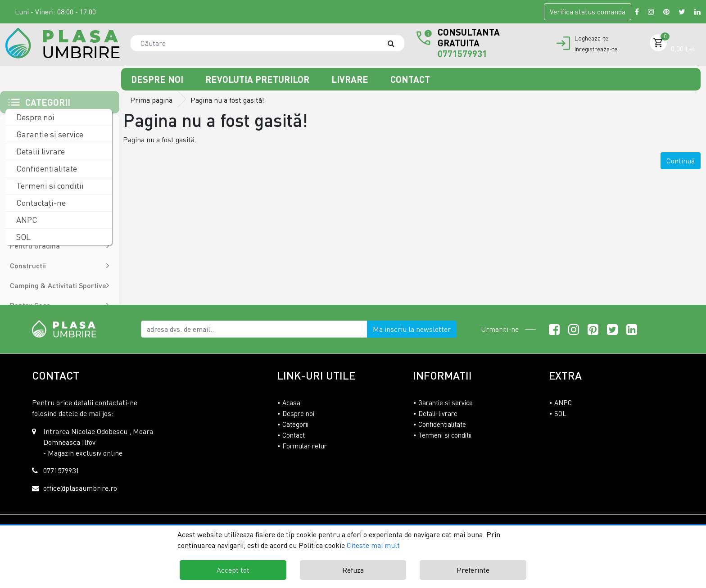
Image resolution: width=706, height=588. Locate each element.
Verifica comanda (588, 12)
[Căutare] (395, 43)
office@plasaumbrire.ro (80, 488)
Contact (410, 79)
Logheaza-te (591, 38)
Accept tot (233, 570)
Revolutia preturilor (258, 79)
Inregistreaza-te (596, 49)
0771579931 (462, 54)
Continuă (681, 161)
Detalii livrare (40, 151)
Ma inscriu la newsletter (412, 329)
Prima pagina (151, 100)
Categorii (295, 424)
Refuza (353, 570)
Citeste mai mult (373, 545)
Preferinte (473, 570)
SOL (23, 237)
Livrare (351, 79)
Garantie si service (49, 134)
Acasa (291, 403)
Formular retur (305, 446)
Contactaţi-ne (40, 203)
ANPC (26, 220)
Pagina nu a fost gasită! (227, 100)
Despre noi (158, 79)
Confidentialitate (46, 168)
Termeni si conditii (49, 185)
